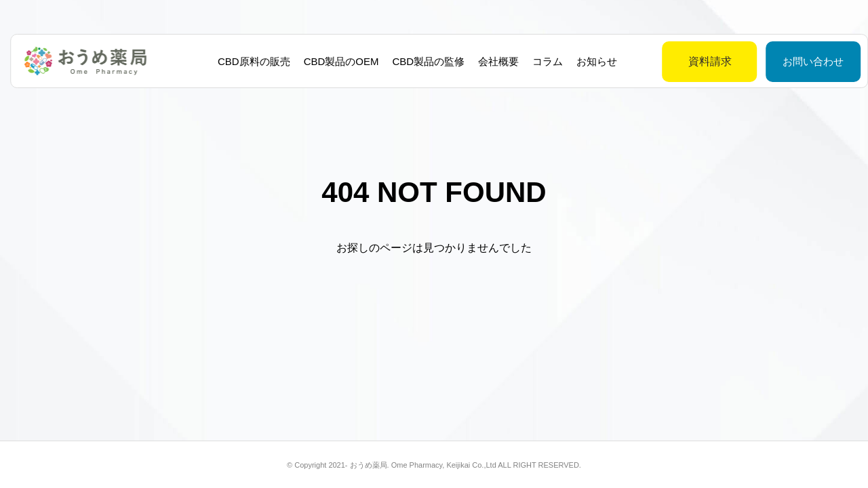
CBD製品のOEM (336, 61)
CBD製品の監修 (423, 61)
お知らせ (592, 61)
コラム (543, 61)
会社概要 (494, 61)
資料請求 (676, 61)
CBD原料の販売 (249, 61)
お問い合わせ (779, 61)
